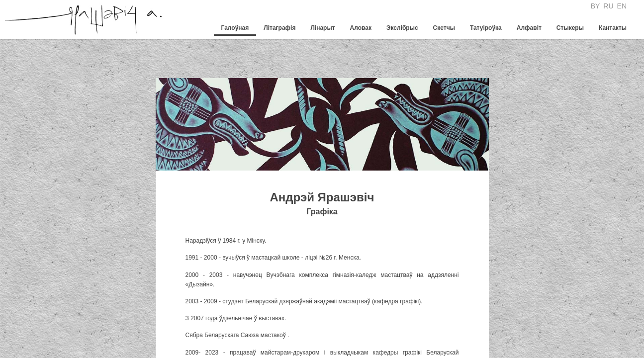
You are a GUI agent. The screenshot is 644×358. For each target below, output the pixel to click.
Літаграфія (279, 28)
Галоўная (235, 28)
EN (622, 6)
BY (596, 6)
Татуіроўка (486, 28)
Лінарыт (322, 28)
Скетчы (444, 28)
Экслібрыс (402, 28)
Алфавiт (529, 28)
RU (608, 6)
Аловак (361, 28)
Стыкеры (570, 28)
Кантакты (613, 28)
